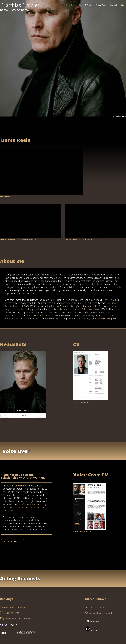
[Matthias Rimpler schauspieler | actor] (21, 5)
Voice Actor (102, 5)
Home (73, 5)
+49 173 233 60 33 (95, 591)
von (23, 406)
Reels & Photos (86, 5)
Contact (113, 5)
